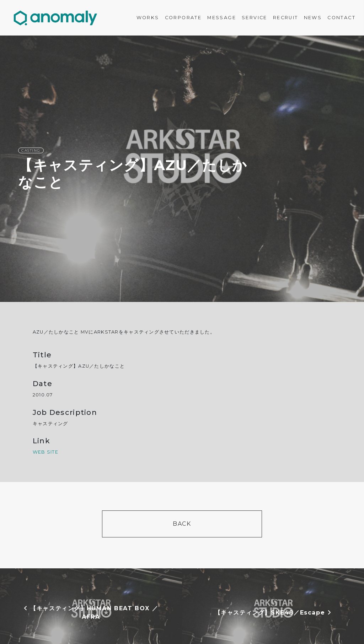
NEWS (313, 18)
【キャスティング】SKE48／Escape (273, 613)
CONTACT (341, 18)
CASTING (31, 150)
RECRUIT (286, 18)
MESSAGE (222, 18)
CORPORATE (183, 18)
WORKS (148, 18)
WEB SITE (45, 452)
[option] (182, 169)
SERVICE (255, 18)
